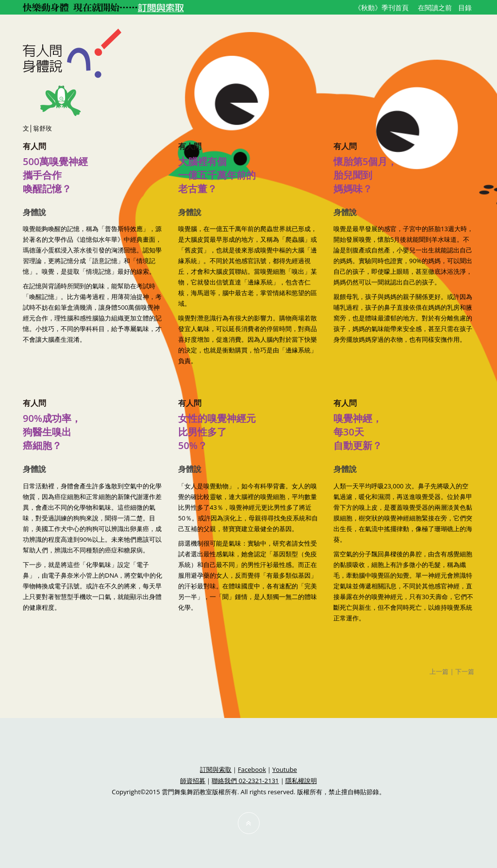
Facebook (252, 769)
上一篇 (439, 671)
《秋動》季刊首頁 (381, 8)
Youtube (285, 769)
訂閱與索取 (216, 769)
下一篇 (465, 671)
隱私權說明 (301, 781)
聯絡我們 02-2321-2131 (245, 781)
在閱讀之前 (435, 8)
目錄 (465, 8)
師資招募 (193, 781)
